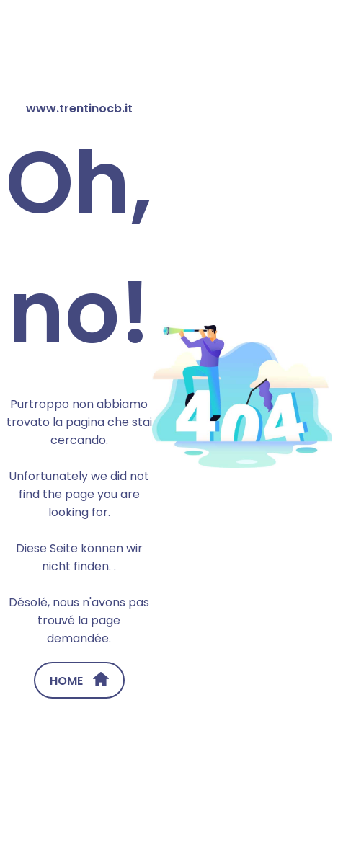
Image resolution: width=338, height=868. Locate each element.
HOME (79, 681)
